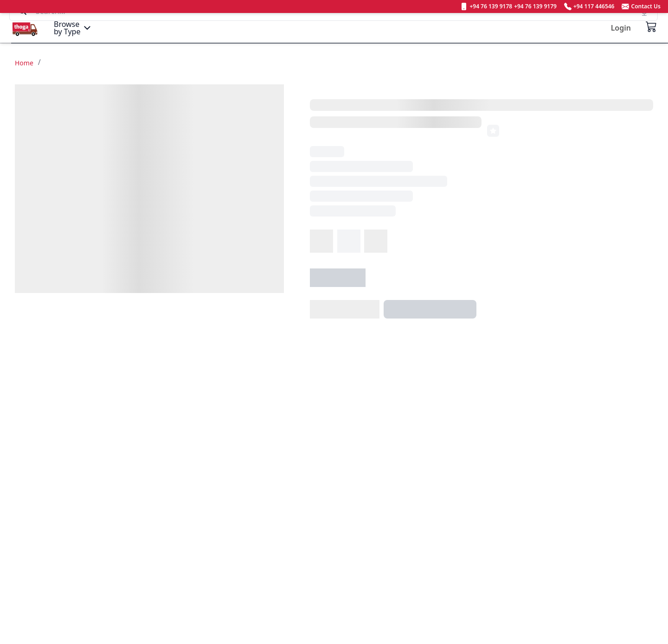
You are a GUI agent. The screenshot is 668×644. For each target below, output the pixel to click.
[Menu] (73, 28)
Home (24, 63)
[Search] (334, 27)
